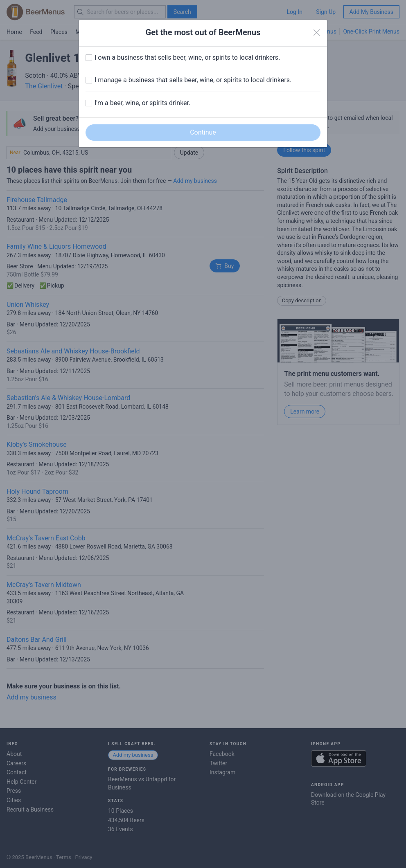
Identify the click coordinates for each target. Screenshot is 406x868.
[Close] (317, 33)
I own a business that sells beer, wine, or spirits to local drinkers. (187, 57)
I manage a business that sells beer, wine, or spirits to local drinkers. (193, 80)
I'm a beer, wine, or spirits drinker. (142, 103)
